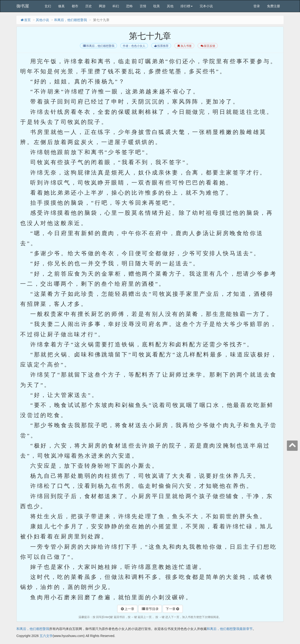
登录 (257, 6)
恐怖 (129, 6)
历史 (89, 6)
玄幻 (48, 6)
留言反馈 (208, 46)
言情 (143, 6)
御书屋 (23, 6)
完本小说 (206, 6)
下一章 (173, 609)
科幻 (116, 6)
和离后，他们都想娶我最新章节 (230, 629)
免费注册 (274, 6)
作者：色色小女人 (134, 46)
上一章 (127, 609)
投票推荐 (161, 46)
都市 (75, 6)
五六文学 (46, 636)
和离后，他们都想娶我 (71, 20)
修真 (61, 6)
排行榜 (187, 6)
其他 (170, 6)
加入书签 (184, 46)
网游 (102, 6)
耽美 (157, 6)
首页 (25, 20)
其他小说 (42, 20)
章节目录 (150, 609)
